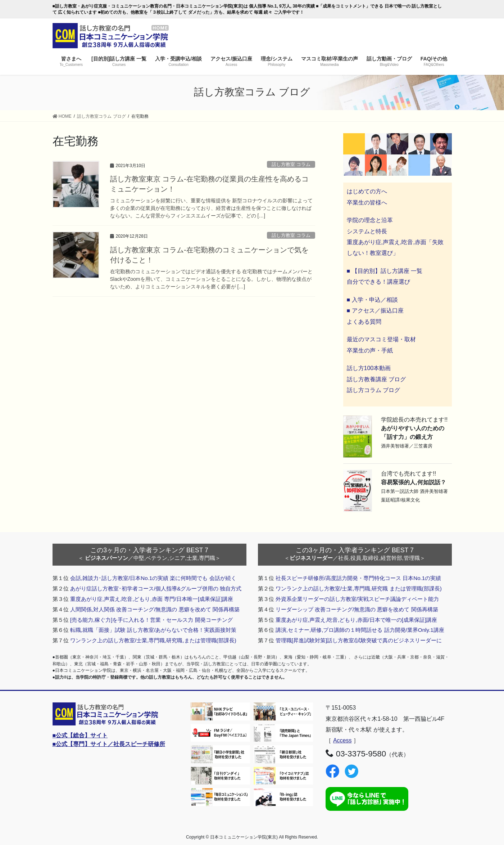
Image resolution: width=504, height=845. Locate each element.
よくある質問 (364, 322)
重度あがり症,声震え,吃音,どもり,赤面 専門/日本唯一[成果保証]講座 (152, 599)
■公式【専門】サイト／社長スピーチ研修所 (109, 744)
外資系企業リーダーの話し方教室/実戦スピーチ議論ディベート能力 (357, 599)
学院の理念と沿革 (370, 220)
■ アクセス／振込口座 (375, 311)
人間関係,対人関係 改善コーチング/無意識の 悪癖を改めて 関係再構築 (155, 609)
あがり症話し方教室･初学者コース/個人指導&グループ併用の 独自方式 (156, 588)
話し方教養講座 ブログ (376, 379)
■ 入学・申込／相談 (372, 300)
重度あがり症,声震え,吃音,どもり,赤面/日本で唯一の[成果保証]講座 (357, 620)
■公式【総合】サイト (80, 735)
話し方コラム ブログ (373, 390)
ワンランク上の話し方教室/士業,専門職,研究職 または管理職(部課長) (359, 588)
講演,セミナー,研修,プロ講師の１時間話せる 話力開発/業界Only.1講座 (360, 630)
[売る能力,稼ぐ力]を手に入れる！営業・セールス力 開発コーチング (151, 620)
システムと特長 (367, 231)
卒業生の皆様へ (367, 203)
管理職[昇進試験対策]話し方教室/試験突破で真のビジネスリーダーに (359, 640)
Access (342, 740)
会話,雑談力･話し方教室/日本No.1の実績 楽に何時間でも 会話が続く (153, 578)
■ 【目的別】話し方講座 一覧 (385, 271)
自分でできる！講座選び (378, 282)
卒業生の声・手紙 (370, 350)
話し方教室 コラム (291, 164)
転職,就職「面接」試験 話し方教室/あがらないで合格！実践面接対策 (153, 630)
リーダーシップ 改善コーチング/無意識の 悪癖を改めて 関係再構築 (357, 609)
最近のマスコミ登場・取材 (381, 339)
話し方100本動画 (369, 368)
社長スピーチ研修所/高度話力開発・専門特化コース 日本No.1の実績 (358, 578)
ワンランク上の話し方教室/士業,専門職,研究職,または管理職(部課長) (153, 640)
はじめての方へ (367, 191)
